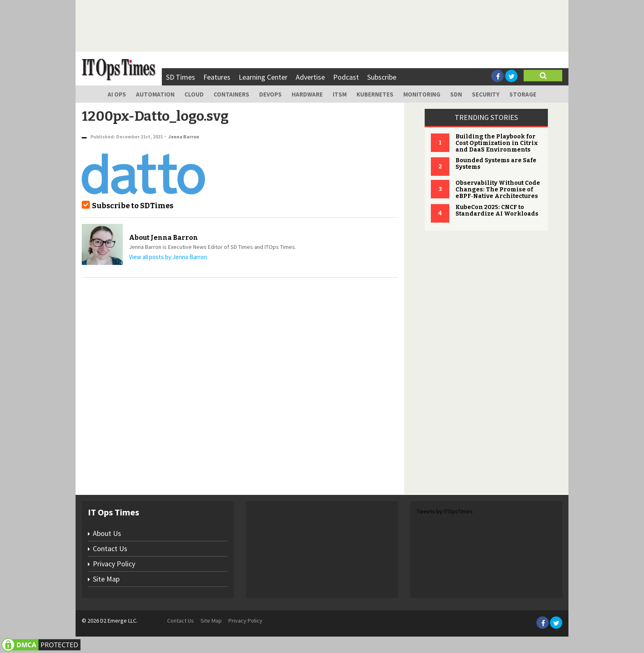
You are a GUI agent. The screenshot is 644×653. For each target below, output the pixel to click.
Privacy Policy (114, 564)
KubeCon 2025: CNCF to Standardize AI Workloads (497, 210)
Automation (155, 94)
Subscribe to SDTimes (133, 206)
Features (217, 77)
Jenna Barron (184, 137)
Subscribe (382, 77)
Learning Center (263, 77)
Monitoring (422, 94)
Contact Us (110, 548)
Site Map (106, 579)
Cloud (194, 94)
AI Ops (117, 94)
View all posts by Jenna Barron (168, 257)
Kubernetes (375, 94)
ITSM (340, 94)
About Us (107, 533)
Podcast (346, 77)
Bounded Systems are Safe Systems (496, 164)
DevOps (270, 94)
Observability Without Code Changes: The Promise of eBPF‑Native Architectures (498, 190)
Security (486, 94)
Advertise (310, 77)
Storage (523, 94)
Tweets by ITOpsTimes (445, 511)
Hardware (307, 94)
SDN (456, 94)
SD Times (181, 77)
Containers (231, 94)
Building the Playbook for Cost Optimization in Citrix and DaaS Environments (497, 143)
